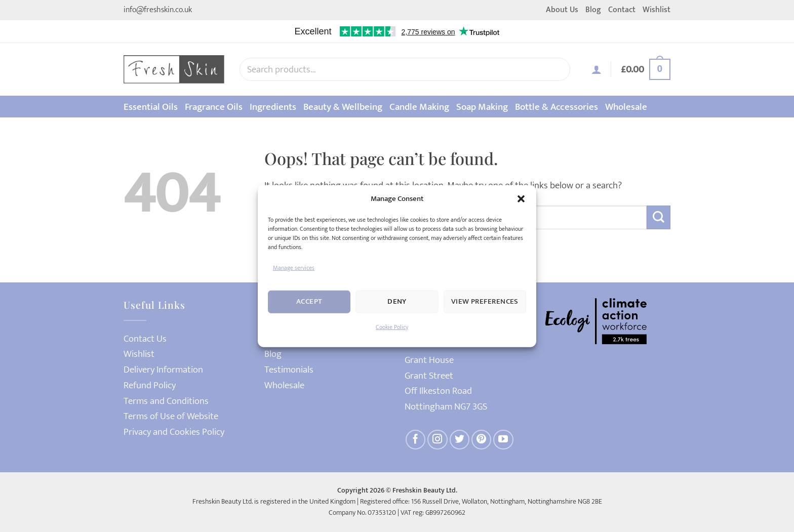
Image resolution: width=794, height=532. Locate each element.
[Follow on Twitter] (460, 440)
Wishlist (657, 10)
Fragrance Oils (214, 107)
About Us (562, 10)
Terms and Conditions (166, 401)
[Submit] (659, 217)
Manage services (294, 267)
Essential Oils (151, 107)
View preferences (485, 301)
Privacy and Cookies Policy (174, 432)
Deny (397, 301)
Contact (622, 10)
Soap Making (482, 107)
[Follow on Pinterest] (482, 440)
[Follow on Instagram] (438, 440)
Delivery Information (163, 370)
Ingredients (273, 107)
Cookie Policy (392, 327)
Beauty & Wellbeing (343, 107)
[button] (521, 198)
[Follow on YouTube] (503, 440)
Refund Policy (150, 385)
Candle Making (419, 107)
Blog (593, 10)
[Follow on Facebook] (416, 440)
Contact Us (145, 339)
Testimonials (289, 370)
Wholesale (626, 107)
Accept (309, 301)
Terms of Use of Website (171, 416)
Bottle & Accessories (557, 107)
